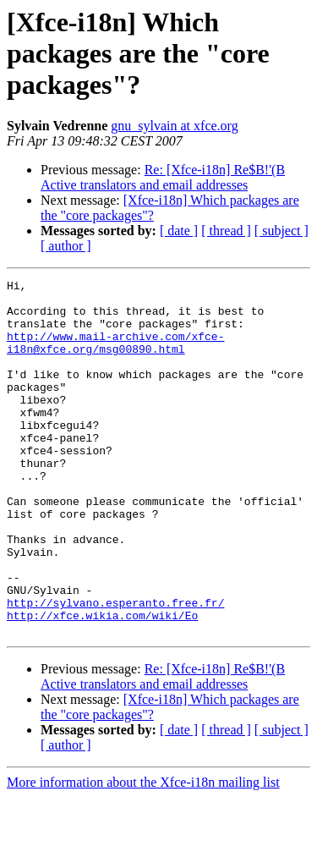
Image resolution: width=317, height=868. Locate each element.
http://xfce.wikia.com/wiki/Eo (102, 684)
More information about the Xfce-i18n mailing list (143, 853)
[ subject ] (281, 231)
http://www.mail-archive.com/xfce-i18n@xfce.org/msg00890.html (115, 356)
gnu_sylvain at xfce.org (174, 126)
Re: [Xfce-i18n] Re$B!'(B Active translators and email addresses (163, 177)
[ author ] (66, 246)
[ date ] (179, 231)
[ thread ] (226, 231)
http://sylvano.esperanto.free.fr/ (115, 668)
